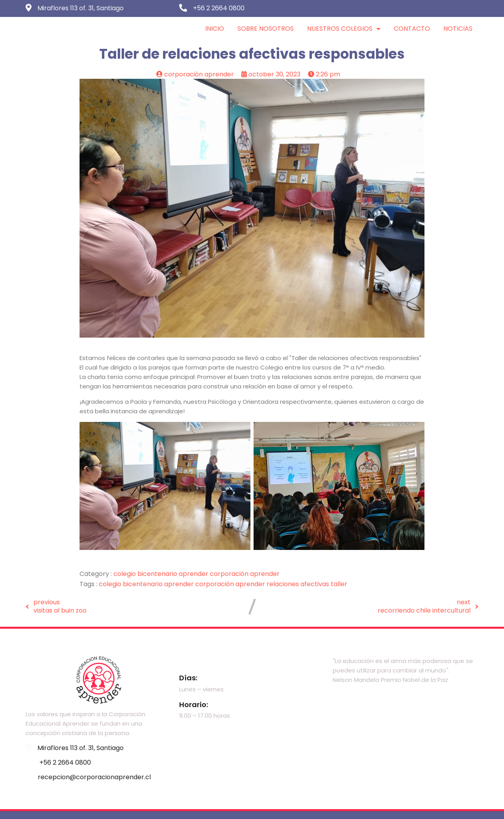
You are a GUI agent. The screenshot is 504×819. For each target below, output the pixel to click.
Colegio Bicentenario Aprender (162, 574)
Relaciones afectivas (299, 584)
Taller (339, 584)
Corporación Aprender (245, 574)
